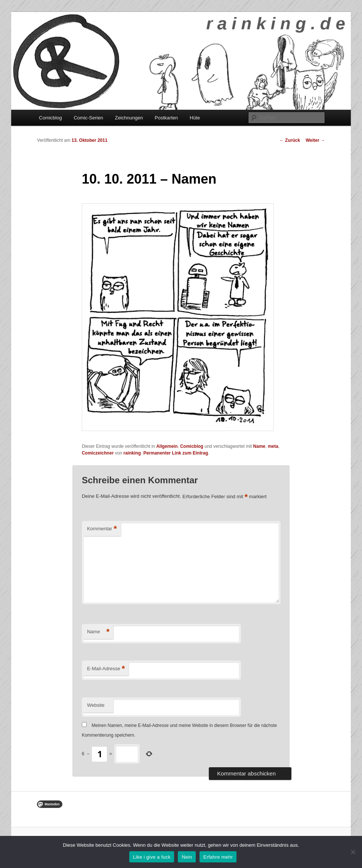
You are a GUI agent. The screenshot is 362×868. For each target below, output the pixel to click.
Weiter (315, 140)
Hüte (195, 118)
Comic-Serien (88, 118)
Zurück (290, 140)
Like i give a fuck (152, 857)
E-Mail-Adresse (106, 669)
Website (96, 705)
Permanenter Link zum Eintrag (176, 453)
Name (259, 446)
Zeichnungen (129, 118)
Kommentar (102, 529)
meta (273, 446)
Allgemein (167, 446)
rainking (132, 453)
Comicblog (50, 118)
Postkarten (166, 118)
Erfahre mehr (218, 857)
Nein (187, 857)
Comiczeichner (98, 453)
